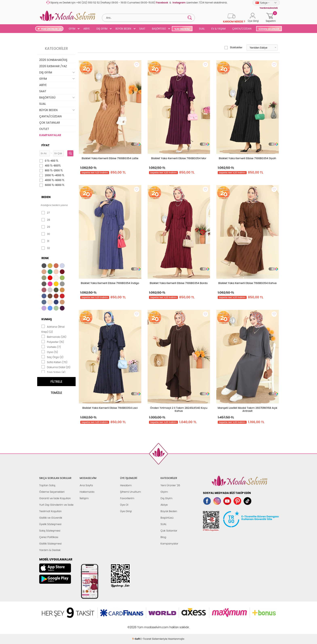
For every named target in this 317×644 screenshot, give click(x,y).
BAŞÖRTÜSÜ (159, 29)
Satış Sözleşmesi (50, 531)
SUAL (201, 29)
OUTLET (44, 129)
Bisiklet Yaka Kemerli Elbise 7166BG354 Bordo (179, 283)
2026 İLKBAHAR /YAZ (53, 66)
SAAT (142, 29)
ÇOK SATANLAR (50, 123)
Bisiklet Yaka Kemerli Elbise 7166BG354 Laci (110, 408)
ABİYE (87, 29)
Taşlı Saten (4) (53, 372)
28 (46, 220)
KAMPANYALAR (50, 135)
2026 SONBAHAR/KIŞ (53, 60)
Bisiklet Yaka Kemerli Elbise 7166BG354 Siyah (247, 158)
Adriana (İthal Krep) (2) (53, 329)
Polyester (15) (53, 342)
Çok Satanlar (169, 531)
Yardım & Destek (50, 550)
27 (46, 213)
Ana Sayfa (86, 485)
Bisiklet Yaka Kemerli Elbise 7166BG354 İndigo (110, 283)
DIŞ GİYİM (102, 29)
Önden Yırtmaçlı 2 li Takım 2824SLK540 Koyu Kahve (179, 409)
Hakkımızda (87, 492)
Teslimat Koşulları (50, 511)
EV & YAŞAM (219, 29)
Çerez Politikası (49, 537)
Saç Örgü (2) (52, 357)
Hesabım (126, 485)
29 (46, 227)
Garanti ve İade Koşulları (55, 498)
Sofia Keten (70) (54, 362)
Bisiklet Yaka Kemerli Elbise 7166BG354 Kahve (247, 283)
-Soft (136, 625)
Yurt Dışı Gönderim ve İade (56, 505)
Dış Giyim (166, 498)
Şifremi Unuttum (130, 492)
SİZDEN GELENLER (269, 29)
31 (45, 241)
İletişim (84, 498)
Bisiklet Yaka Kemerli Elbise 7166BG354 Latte (110, 158)
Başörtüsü (167, 518)
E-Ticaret (146, 625)
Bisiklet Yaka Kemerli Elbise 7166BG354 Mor (179, 158)
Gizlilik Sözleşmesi (50, 544)
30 (46, 234)
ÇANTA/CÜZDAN (242, 29)
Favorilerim (127, 498)
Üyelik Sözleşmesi (50, 524)
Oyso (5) (50, 352)
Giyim (164, 492)
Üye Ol (124, 505)
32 (46, 248)
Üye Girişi (126, 511)
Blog (163, 537)
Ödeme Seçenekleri (52, 492)
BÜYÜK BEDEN (123, 29)
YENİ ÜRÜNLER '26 (51, 29)
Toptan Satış (47, 485)
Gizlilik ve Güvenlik (51, 518)
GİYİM (72, 29)
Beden (46, 197)
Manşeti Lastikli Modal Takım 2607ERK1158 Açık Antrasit (248, 409)
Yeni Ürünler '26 (170, 485)
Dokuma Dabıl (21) (56, 367)
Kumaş (47, 319)
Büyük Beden (169, 511)
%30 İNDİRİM (182, 29)
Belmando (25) (54, 337)
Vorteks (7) (51, 347)
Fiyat (45, 145)
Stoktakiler (233, 48)
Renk (45, 258)
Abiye (164, 505)
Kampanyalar (169, 544)
